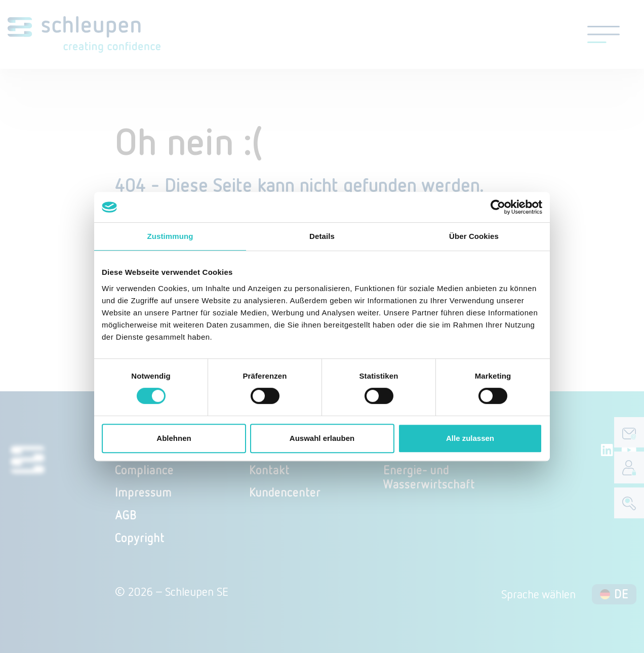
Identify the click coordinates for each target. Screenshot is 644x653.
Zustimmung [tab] (170, 236)
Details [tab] (322, 236)
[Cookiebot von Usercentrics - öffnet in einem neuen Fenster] (498, 207)
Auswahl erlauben (322, 438)
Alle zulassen (470, 438)
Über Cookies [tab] (474, 236)
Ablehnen (174, 438)
